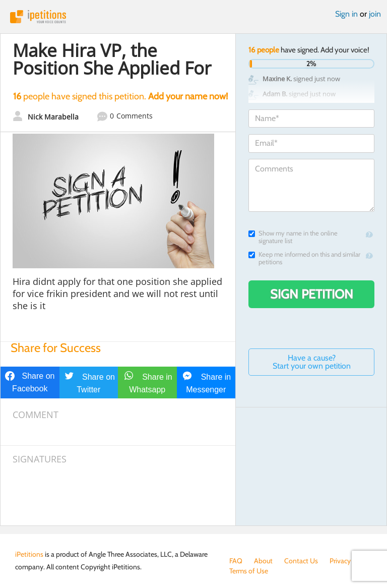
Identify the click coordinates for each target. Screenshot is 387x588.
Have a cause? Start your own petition (312, 362)
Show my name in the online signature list (293, 237)
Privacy (340, 561)
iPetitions (193, 17)
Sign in (346, 14)
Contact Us (301, 561)
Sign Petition (312, 294)
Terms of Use (249, 571)
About (263, 561)
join (375, 14)
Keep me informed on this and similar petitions (304, 258)
